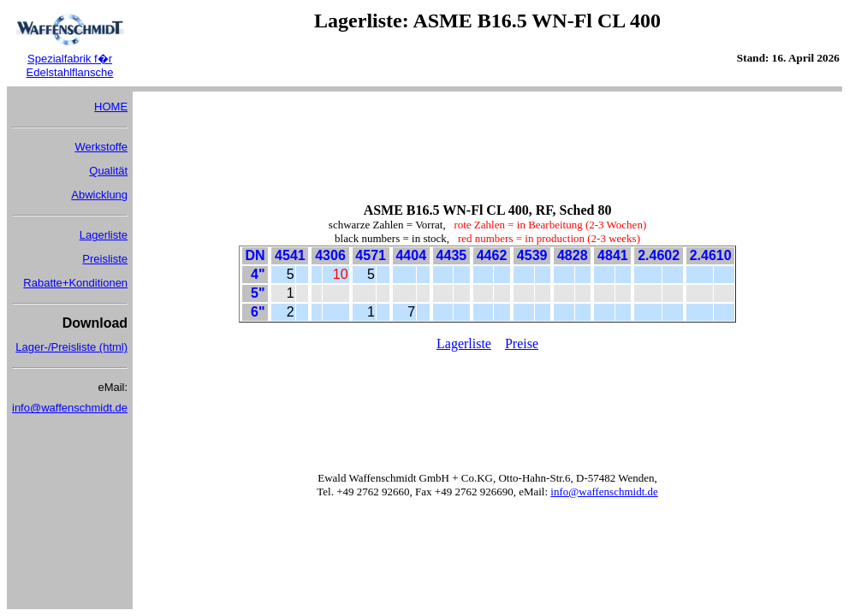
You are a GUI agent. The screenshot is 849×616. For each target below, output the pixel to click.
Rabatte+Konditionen (75, 283)
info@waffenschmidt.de (70, 408)
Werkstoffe (101, 147)
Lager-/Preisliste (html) (71, 347)
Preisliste (105, 259)
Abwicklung (99, 195)
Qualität (108, 171)
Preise (522, 344)
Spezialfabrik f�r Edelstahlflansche (70, 65)
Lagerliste (104, 235)
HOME (111, 107)
